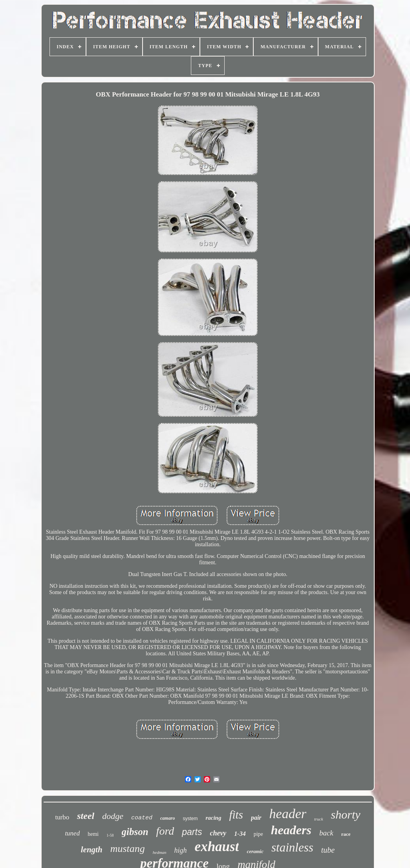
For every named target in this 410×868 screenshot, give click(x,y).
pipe (258, 834)
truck (319, 819)
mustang (128, 849)
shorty (346, 814)
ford (165, 831)
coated (142, 818)
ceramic (255, 851)
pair (256, 818)
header (288, 814)
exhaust (217, 847)
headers (291, 830)
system (190, 819)
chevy (218, 833)
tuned (72, 833)
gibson (135, 832)
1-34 (240, 834)
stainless (292, 847)
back (326, 833)
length (92, 850)
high (181, 850)
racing (213, 818)
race (346, 834)
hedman (160, 852)
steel (86, 816)
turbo (62, 817)
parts (192, 832)
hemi (93, 834)
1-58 (110, 835)
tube (328, 850)
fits (236, 815)
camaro (167, 818)
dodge (113, 816)
